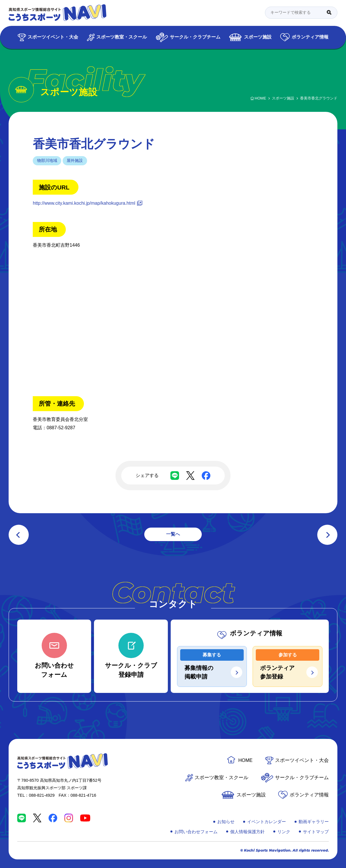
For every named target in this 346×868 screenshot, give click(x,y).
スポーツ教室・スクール (122, 37)
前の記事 (19, 535)
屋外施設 (75, 160)
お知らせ (226, 822)
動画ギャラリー (314, 822)
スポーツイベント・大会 (53, 37)
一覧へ (173, 534)
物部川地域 (47, 160)
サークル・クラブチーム (195, 37)
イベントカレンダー (267, 822)
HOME (245, 760)
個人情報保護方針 (247, 832)
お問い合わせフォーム (196, 832)
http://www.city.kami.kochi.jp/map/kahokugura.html (84, 203)
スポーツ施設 (258, 37)
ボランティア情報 (310, 37)
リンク (284, 832)
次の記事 (327, 535)
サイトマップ (316, 832)
